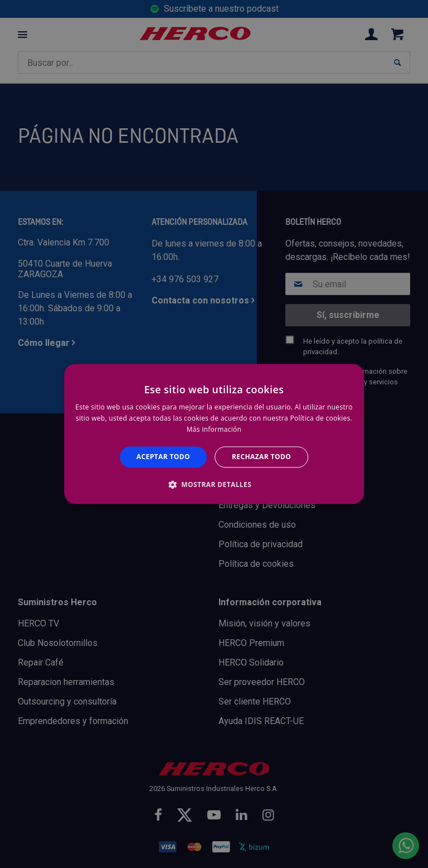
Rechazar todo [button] (261, 457)
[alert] (214, 434)
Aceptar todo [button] (163, 457)
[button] (214, 485)
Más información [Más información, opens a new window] (214, 429)
